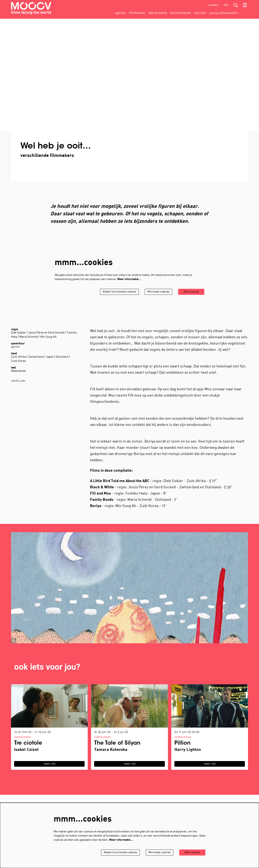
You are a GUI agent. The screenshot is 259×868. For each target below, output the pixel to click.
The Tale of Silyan (117, 743)
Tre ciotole (28, 743)
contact (213, 5)
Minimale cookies (158, 292)
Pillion (182, 743)
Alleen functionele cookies (119, 292)
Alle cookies (191, 292)
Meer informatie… (129, 279)
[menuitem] (120, 13)
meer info (49, 764)
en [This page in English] (226, 5)
